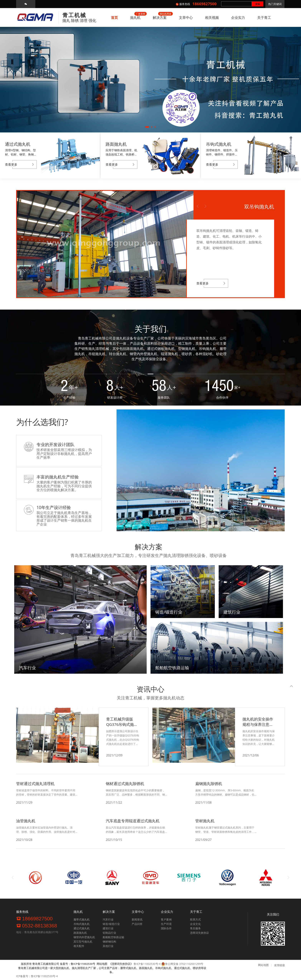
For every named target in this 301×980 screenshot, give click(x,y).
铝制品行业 (109, 933)
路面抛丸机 (80, 933)
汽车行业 (108, 919)
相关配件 (79, 946)
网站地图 (263, 965)
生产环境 (166, 924)
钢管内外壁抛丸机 (84, 937)
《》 (121, 964)
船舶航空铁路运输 (113, 937)
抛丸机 (135, 17)
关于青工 (264, 17)
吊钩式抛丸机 (82, 924)
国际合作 (166, 928)
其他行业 (108, 946)
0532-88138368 (37, 926)
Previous (198, 206)
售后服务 (195, 928)
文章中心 (186, 17)
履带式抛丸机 (82, 919)
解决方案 (160, 17)
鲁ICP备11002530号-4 (147, 964)
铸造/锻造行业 (111, 924)
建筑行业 (108, 928)
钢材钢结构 (109, 942)
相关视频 (212, 17)
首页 (114, 17)
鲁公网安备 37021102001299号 (184, 964)
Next (205, 206)
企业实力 (238, 17)
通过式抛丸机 (82, 928)
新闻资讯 (137, 919)
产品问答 (137, 924)
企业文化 (195, 924)
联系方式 (195, 919)
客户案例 (166, 919)
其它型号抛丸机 (83, 942)
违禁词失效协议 (199, 933)
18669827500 (34, 918)
